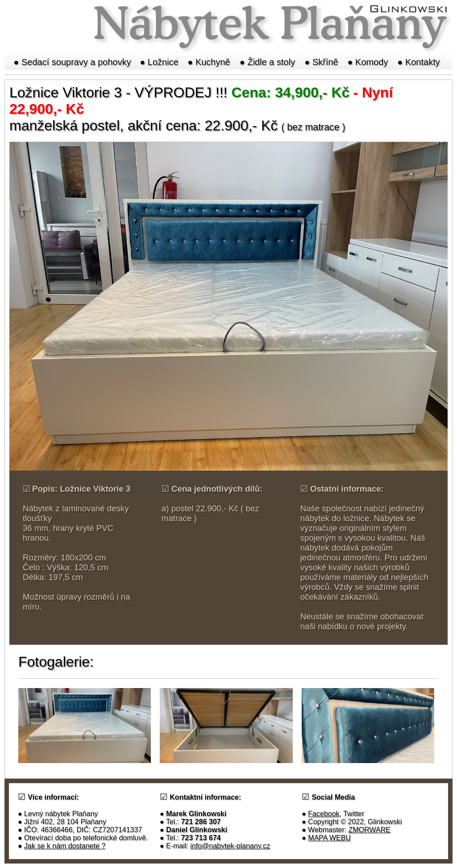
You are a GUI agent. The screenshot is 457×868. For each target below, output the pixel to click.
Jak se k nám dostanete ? (65, 846)
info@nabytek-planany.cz (230, 846)
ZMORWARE (370, 830)
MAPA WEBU (329, 838)
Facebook (324, 814)
